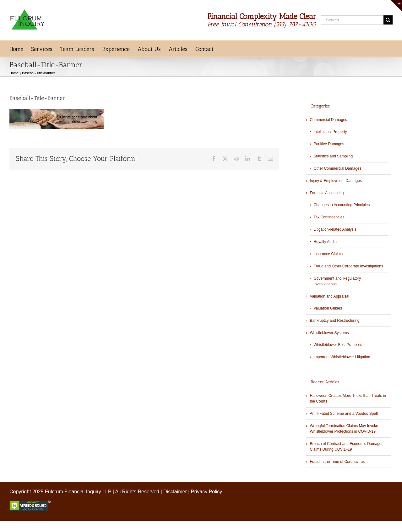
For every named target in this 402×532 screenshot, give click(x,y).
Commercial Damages (328, 120)
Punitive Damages (329, 144)
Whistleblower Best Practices (338, 345)
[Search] (388, 20)
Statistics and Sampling (333, 156)
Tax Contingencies (329, 217)
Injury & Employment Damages (336, 181)
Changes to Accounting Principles (342, 205)
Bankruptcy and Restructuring (334, 321)
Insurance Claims (328, 254)
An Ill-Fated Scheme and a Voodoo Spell (344, 414)
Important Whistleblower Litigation (342, 357)
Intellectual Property (330, 132)
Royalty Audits (325, 242)
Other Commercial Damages (337, 168)
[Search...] (352, 20)
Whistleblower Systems (329, 333)
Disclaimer (175, 492)
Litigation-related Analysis (335, 229)
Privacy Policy (207, 492)
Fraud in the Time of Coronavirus (337, 462)
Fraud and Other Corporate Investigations (348, 266)
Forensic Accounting (327, 193)
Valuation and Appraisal (329, 296)
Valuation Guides (328, 308)
